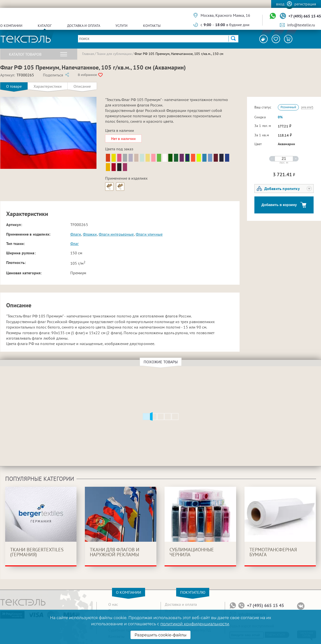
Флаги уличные (149, 234)
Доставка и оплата (84, 26)
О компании (11, 26)
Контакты (152, 26)
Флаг (75, 244)
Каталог (45, 26)
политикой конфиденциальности (195, 624)
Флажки (90, 234)
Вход (280, 4)
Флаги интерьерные (116, 234)
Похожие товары (161, 362)
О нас (113, 604)
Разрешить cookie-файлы (160, 635)
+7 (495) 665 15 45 (305, 16)
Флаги (76, 234)
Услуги (122, 26)
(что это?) (307, 107)
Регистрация (305, 4)
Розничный (288, 107)
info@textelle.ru (301, 25)
